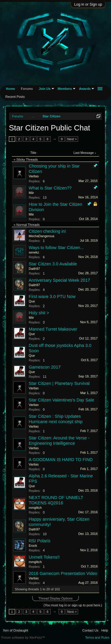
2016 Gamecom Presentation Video (63, 573)
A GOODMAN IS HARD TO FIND (61, 460)
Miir (31, 193)
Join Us (45, 89)
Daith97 (34, 269)
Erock (33, 546)
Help (105, 630)
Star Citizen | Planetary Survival (59, 383)
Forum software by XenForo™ (23, 637)
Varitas (34, 176)
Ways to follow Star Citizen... (56, 248)
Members (65, 89)
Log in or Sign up (88, 4)
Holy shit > (39, 313)
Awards (85, 89)
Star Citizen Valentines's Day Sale (61, 400)
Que (32, 301)
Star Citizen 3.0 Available (53, 264)
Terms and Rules (97, 637)
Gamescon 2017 (45, 367)
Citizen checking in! (47, 231)
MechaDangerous (42, 236)
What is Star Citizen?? (50, 188)
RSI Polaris (40, 541)
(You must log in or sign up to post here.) (73, 605)
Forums (27, 89)
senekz (34, 252)
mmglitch (35, 508)
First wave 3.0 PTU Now (52, 297)
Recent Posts (15, 97)
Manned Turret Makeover (53, 329)
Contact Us (90, 630)
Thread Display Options (55, 598)
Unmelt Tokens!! (44, 557)
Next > (72, 139)
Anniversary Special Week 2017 (59, 280)
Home (11, 89)
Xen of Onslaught (16, 630)
